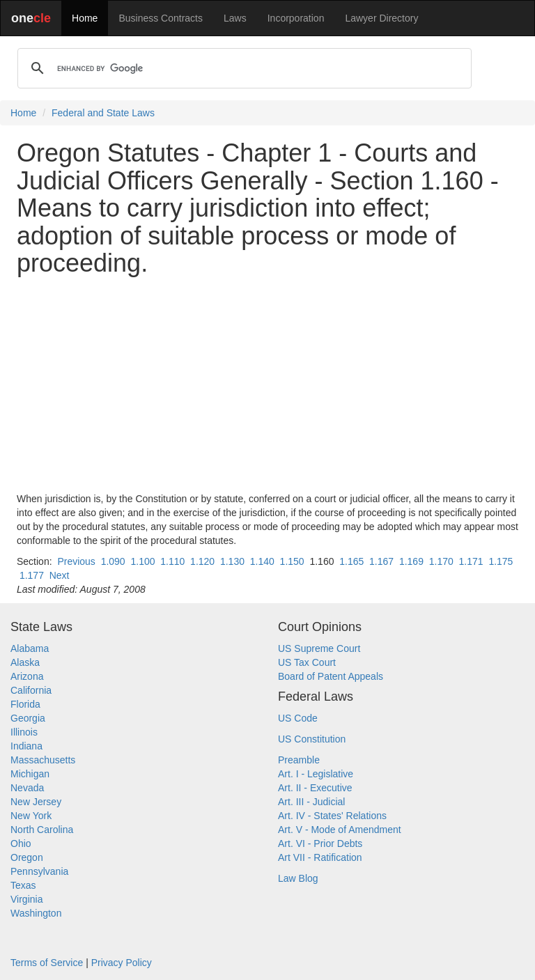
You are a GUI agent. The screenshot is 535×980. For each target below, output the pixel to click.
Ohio (21, 843)
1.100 (142, 561)
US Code (298, 718)
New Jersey (36, 802)
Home (85, 18)
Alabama (30, 648)
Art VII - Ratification (320, 857)
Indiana (26, 746)
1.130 (232, 561)
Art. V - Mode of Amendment (340, 830)
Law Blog (298, 878)
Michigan (30, 774)
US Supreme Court (319, 648)
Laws (235, 18)
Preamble (299, 760)
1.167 (381, 561)
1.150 (292, 561)
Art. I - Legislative (316, 774)
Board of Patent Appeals (331, 676)
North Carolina (42, 830)
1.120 (202, 561)
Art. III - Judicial (311, 802)
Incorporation (296, 18)
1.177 (32, 575)
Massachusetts (43, 760)
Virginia (26, 899)
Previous (76, 561)
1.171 (471, 561)
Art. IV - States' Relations (332, 816)
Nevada (27, 788)
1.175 (501, 561)
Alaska (25, 662)
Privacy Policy (122, 963)
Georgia (28, 718)
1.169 (411, 561)
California (31, 690)
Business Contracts (161, 18)
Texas (23, 885)
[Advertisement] (267, 384)
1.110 (172, 561)
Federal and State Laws (103, 113)
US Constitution (312, 739)
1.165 (351, 561)
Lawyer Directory (381, 18)
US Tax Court (307, 662)
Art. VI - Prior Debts (320, 843)
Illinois (24, 732)
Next (60, 575)
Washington (36, 913)
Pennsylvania (39, 871)
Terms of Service (47, 963)
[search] (242, 68)
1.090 (113, 561)
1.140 (262, 561)
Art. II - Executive (315, 788)
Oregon (27, 857)
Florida (25, 704)
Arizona (27, 676)
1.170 (441, 561)
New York (31, 816)
